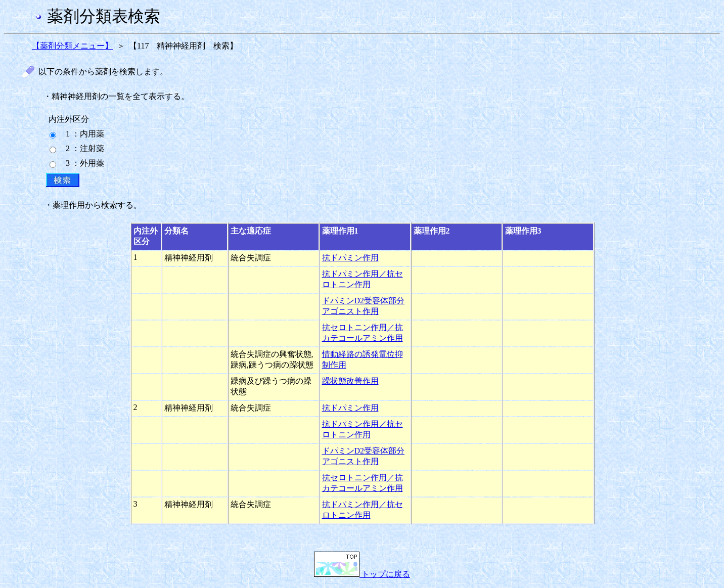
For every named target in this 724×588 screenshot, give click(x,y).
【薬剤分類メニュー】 (72, 46)
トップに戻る (362, 574)
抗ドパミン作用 (350, 258)
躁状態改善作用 (350, 381)
